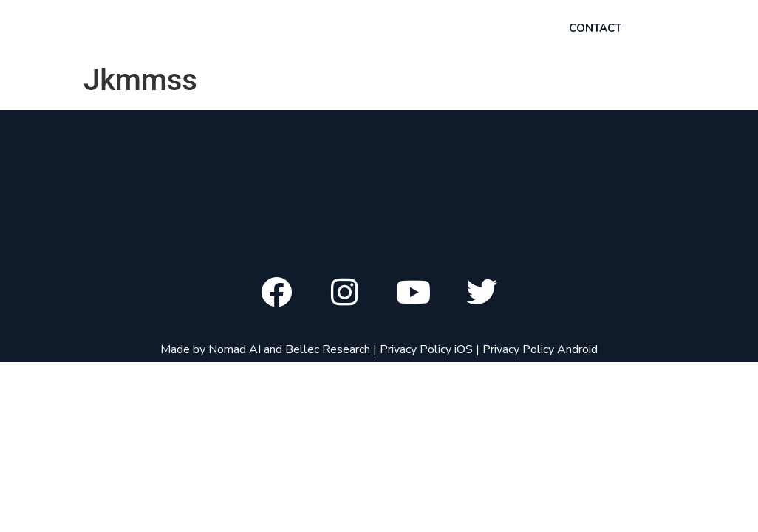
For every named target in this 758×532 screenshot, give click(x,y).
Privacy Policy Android (540, 349)
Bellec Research (328, 349)
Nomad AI (235, 349)
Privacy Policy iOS (426, 349)
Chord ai (121, 28)
